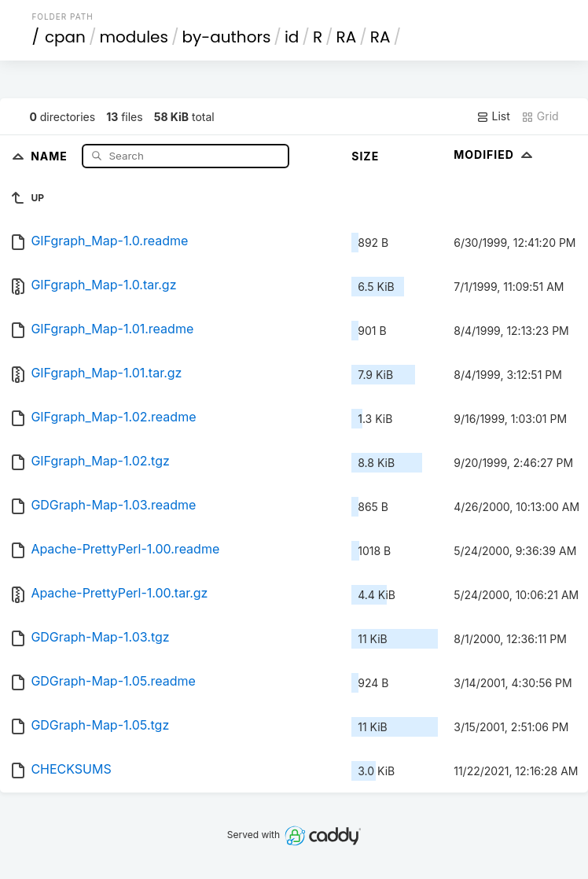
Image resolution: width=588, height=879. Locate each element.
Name (51, 155)
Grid (540, 116)
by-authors (226, 37)
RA (347, 37)
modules (133, 37)
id (292, 37)
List (493, 116)
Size (365, 156)
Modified (495, 154)
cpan (65, 37)
